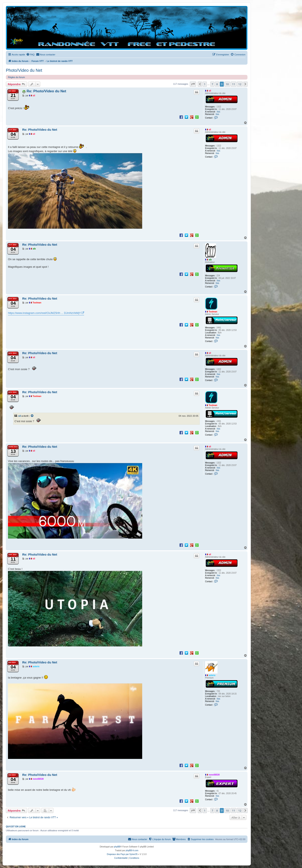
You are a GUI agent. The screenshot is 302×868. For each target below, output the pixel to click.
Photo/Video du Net (24, 70)
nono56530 (214, 775)
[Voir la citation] (32, 416)
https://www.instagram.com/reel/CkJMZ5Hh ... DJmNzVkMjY (44, 313)
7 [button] (212, 84)
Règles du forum (16, 77)
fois (219, 112)
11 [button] (234, 84)
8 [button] (217, 84)
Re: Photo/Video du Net (46, 91)
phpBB (117, 847)
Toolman (213, 312)
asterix (212, 675)
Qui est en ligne (16, 826)
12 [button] (240, 84)
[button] (193, 84)
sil (210, 91)
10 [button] (227, 84)
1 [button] (205, 84)
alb (210, 260)
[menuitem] (30, 55)
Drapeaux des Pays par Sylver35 (122, 854)
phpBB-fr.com (132, 850)
